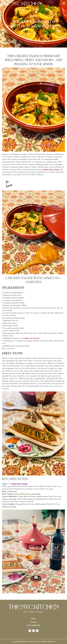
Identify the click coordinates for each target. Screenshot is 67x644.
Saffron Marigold (9, 499)
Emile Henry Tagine (20, 484)
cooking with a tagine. (51, 170)
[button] (64, 3)
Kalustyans (12, 492)
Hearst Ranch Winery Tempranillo (27, 494)
